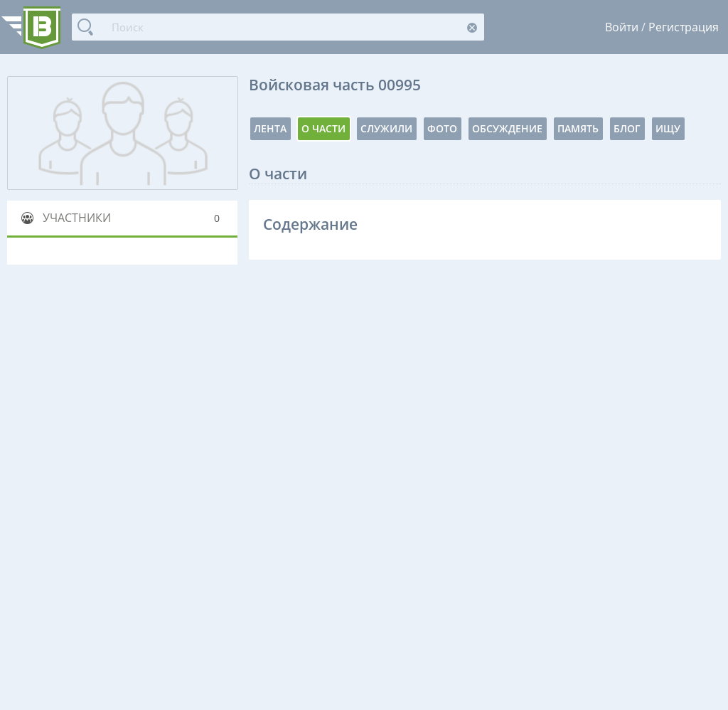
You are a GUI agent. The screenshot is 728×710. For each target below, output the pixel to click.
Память (578, 128)
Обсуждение (507, 128)
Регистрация (684, 27)
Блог (627, 128)
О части (323, 128)
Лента (270, 128)
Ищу (668, 128)
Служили (386, 128)
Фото (442, 128)
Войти (622, 27)
